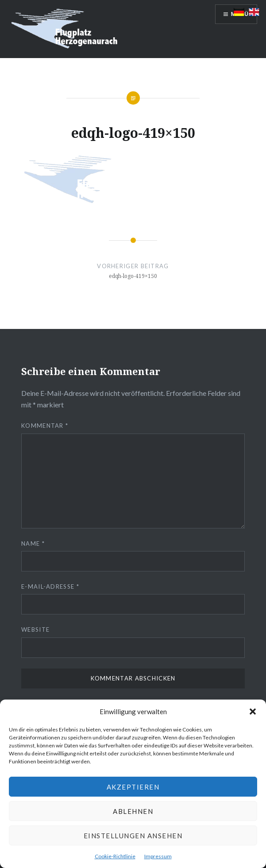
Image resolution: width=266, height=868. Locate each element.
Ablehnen (133, 811)
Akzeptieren (133, 787)
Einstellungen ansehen (133, 836)
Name (33, 543)
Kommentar (45, 426)
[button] (253, 712)
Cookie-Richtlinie (115, 856)
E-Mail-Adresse (50, 586)
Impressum (158, 856)
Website (35, 629)
